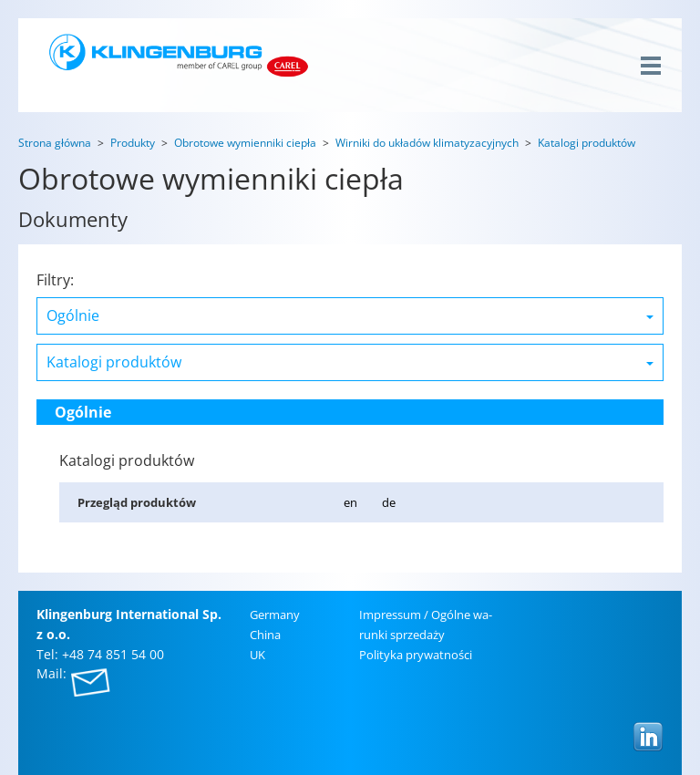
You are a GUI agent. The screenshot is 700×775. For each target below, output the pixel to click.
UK (257, 655)
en (350, 502)
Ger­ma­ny (275, 615)
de (389, 502)
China (265, 635)
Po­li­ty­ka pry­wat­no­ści (416, 655)
